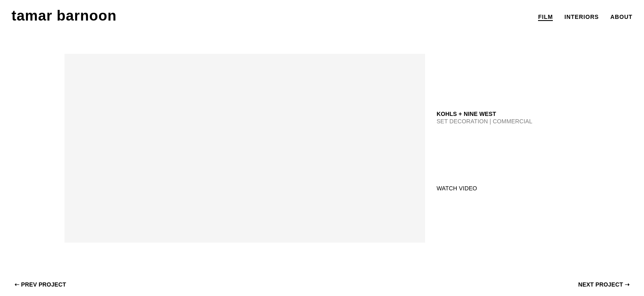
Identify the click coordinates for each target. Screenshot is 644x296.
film (545, 17)
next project (604, 284)
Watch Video (457, 188)
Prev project (40, 284)
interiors (582, 17)
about (621, 17)
